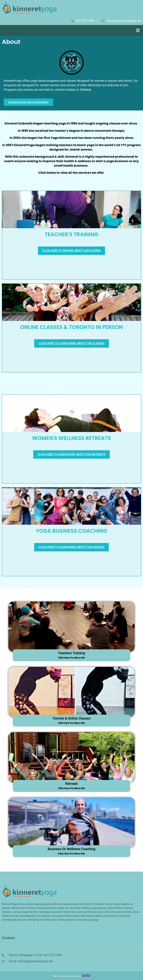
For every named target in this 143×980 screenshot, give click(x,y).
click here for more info (72, 658)
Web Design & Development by (71, 976)
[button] (138, 30)
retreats (71, 784)
